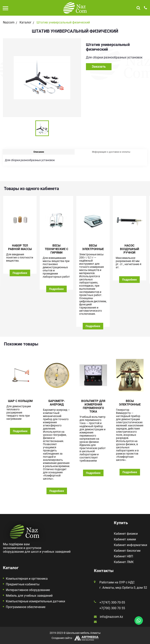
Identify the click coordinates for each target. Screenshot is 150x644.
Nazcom (9, 22)
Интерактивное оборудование (28, 590)
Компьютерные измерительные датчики (35, 601)
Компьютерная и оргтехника (27, 579)
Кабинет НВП (123, 556)
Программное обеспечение (26, 607)
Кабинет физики (126, 534)
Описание (39, 152)
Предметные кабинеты (23, 584)
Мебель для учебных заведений (29, 596)
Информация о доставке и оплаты (111, 152)
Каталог (25, 22)
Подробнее (20, 273)
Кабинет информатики (130, 545)
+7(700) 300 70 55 (112, 608)
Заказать (99, 67)
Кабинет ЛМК (124, 562)
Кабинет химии (125, 539)
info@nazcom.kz (111, 617)
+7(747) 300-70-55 (112, 602)
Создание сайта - (75, 638)
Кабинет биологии (127, 551)
